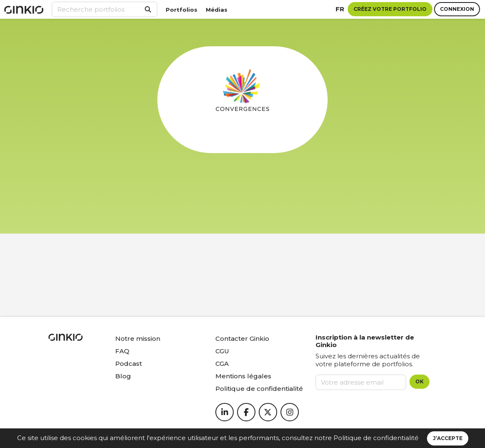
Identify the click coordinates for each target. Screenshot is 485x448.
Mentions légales (243, 376)
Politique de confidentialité (376, 438)
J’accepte (448, 438)
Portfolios (182, 10)
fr (340, 9)
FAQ (122, 351)
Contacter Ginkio (242, 339)
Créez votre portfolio (390, 9)
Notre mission (138, 339)
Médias (217, 10)
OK (419, 381)
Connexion (457, 9)
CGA (222, 364)
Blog (123, 376)
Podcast (129, 364)
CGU (222, 351)
